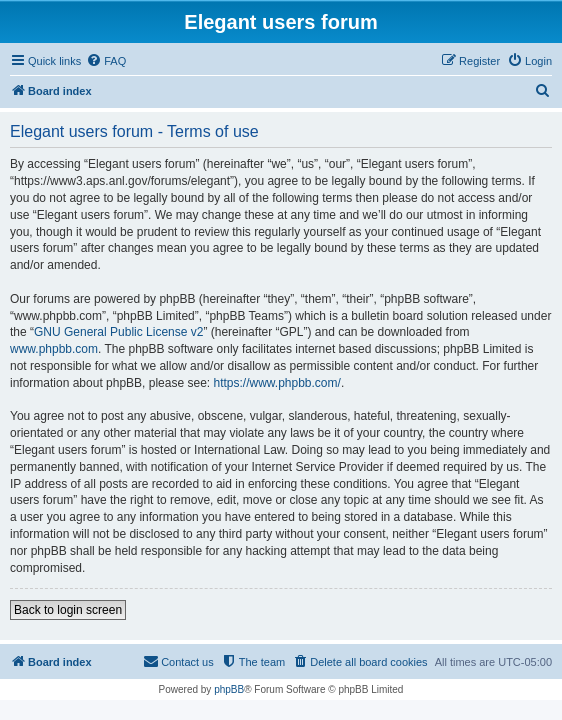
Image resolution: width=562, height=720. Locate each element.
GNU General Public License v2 (118, 332)
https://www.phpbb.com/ (276, 383)
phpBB (229, 689)
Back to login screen (68, 610)
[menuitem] (106, 61)
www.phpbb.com (54, 349)
